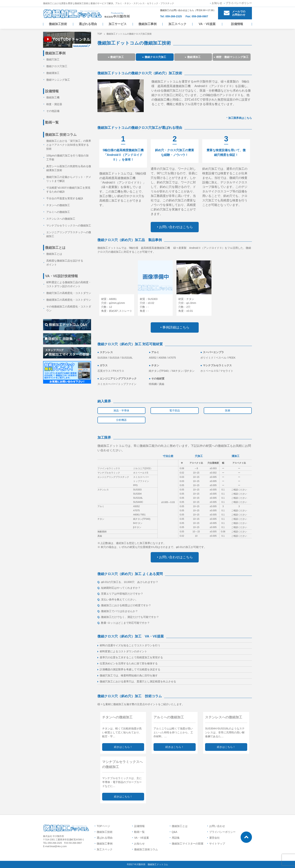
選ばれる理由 (88, 24)
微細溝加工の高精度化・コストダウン (69, 300)
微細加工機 (53, 97)
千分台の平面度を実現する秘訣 (65, 198)
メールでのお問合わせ (239, 13)
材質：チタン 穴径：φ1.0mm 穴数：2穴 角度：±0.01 (187, 305)
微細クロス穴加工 (57, 66)
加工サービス (118, 24)
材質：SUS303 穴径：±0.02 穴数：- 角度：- (149, 305)
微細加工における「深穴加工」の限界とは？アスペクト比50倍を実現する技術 (69, 145)
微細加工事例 (147, 24)
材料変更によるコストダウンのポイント (123, 651)
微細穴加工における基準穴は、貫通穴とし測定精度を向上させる (138, 681)
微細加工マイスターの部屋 (188, 844)
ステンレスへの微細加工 (61, 219)
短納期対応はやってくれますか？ (119, 588)
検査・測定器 (54, 104)
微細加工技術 (58, 24)
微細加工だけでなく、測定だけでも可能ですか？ (128, 617)
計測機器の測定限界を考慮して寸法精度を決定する (130, 669)
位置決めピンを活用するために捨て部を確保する (129, 663)
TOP (100, 34)
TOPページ (103, 826)
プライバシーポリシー (239, 3)
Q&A (175, 832)
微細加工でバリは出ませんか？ (118, 611)
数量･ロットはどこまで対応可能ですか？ (124, 623)
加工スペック (177, 24)
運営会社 (214, 838)
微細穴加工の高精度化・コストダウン (69, 293)
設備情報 (237, 24)
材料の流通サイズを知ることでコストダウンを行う (130, 645)
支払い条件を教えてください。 (118, 599)
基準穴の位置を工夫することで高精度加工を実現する (131, 657)
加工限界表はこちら (240, 118)
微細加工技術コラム (146, 849)
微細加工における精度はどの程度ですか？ (124, 605)
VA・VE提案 (207, 24)
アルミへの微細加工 (58, 212)
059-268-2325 (174, 16)
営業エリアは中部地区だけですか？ (120, 594)
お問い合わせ (217, 826)
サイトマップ (217, 844)
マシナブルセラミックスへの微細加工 (69, 225)
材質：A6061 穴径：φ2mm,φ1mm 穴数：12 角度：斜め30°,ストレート (117, 305)
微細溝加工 (53, 73)
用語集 (176, 838)
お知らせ (217, 3)
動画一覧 (52, 122)
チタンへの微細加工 (58, 205)
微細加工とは (54, 254)
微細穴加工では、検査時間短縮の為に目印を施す (129, 675)
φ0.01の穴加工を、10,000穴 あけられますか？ (128, 582)
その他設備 (53, 111)
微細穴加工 (53, 59)
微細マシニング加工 (58, 80)
